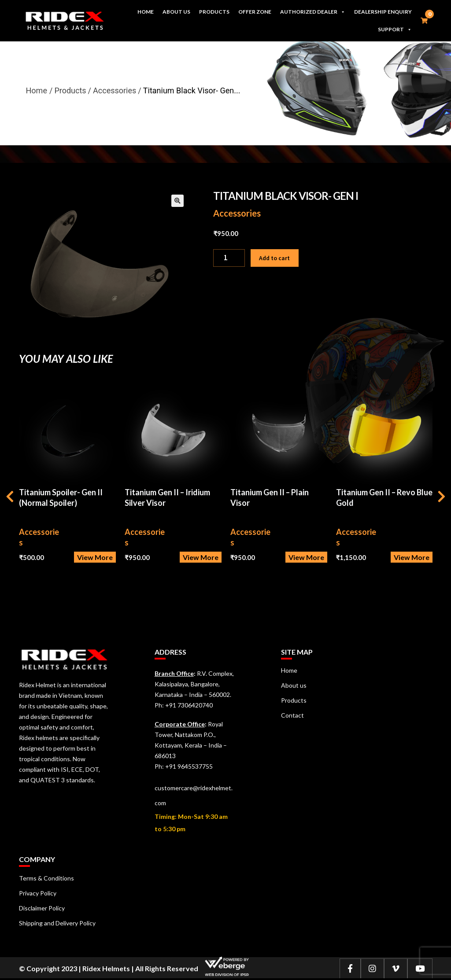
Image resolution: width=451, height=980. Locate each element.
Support (395, 29)
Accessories (237, 213)
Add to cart (274, 258)
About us (176, 12)
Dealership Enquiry (383, 12)
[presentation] (10, 498)
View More (95, 557)
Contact (292, 715)
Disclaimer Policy (42, 908)
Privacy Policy (38, 893)
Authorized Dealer (313, 12)
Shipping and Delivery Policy (57, 923)
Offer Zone (255, 12)
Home (146, 12)
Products (214, 12)
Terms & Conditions (46, 878)
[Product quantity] (229, 258)
